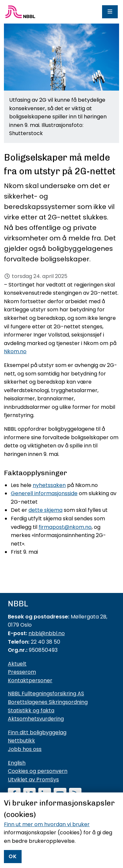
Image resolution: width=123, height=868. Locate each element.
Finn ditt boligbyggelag (37, 732)
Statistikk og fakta (31, 711)
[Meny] (110, 12)
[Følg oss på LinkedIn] (45, 795)
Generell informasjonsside (44, 493)
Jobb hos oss (25, 749)
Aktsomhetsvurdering (36, 719)
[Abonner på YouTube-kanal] (60, 795)
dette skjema (45, 510)
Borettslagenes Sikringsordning (48, 702)
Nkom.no (15, 351)
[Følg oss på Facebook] (14, 795)
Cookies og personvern (38, 771)
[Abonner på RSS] (75, 795)
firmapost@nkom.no (65, 527)
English (17, 763)
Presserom (22, 672)
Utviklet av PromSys (33, 780)
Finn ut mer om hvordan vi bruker (47, 855)
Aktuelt (17, 664)
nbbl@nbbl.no (47, 633)
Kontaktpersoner (30, 680)
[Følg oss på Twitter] (30, 795)
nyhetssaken (49, 485)
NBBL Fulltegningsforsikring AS (46, 694)
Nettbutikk (21, 741)
